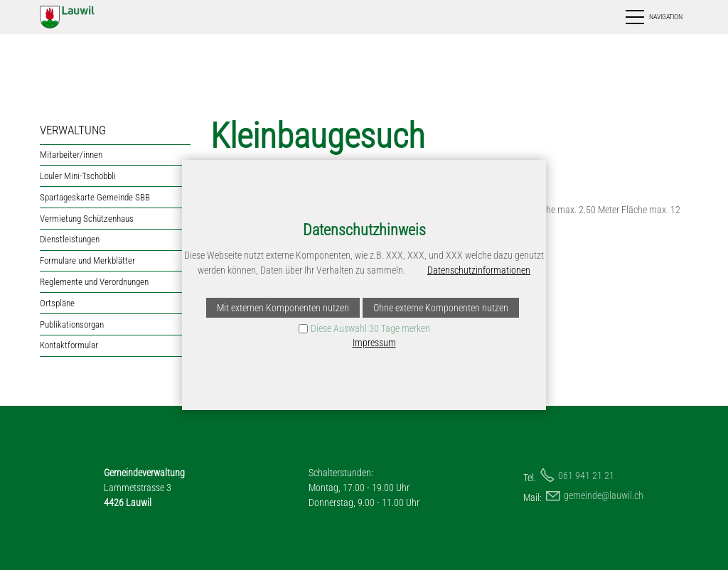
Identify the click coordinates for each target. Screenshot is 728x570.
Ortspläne (57, 303)
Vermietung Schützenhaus (87, 219)
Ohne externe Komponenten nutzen (441, 308)
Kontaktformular (69, 345)
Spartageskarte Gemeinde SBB (95, 197)
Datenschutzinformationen (479, 270)
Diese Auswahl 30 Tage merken (370, 328)
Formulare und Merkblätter (87, 260)
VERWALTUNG (73, 130)
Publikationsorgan (72, 324)
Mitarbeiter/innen (71, 155)
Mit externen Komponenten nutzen (283, 308)
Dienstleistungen (70, 239)
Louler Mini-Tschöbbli (78, 176)
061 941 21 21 (586, 475)
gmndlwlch (604, 495)
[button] (653, 17)
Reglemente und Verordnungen (94, 282)
